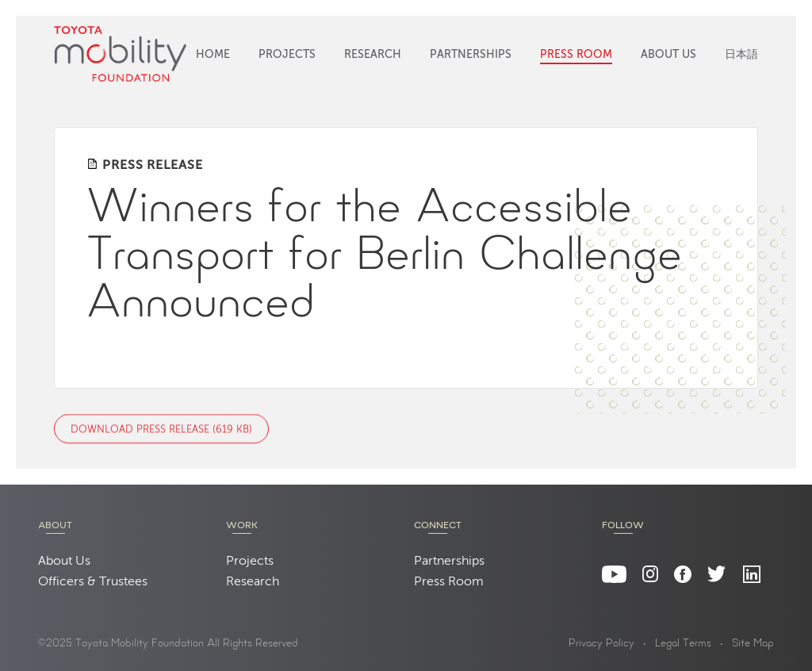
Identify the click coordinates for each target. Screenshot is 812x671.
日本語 (741, 55)
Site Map (753, 644)
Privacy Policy (601, 644)
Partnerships (471, 55)
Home (213, 55)
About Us (668, 55)
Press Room (576, 55)
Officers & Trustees (93, 582)
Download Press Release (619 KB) (161, 429)
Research (373, 55)
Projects (287, 55)
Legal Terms (683, 644)
